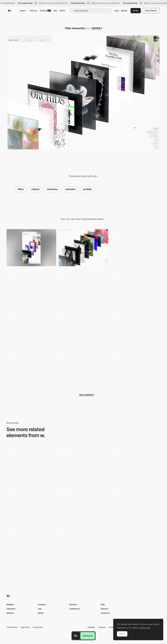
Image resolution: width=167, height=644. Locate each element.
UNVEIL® (97, 28)
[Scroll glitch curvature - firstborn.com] (31, 464)
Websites (10, 604)
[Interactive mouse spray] (136, 504)
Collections (11, 609)
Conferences (74, 609)
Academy (45, 11)
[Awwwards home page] (76, 636)
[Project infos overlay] (136, 367)
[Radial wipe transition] (136, 464)
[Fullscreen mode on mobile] (136, 327)
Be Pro (136, 11)
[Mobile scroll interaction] (83, 367)
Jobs (55, 11)
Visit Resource (88, 636)
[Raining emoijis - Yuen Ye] (83, 504)
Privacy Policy (38, 627)
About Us (104, 609)
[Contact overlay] (136, 248)
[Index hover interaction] (136, 287)
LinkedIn (112, 627)
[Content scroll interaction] (83, 287)
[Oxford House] (31, 504)
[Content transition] (83, 327)
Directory (34, 11)
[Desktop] (83, 248)
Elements (10, 613)
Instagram (102, 627)
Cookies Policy (12, 627)
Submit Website (151, 11)
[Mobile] (31, 248)
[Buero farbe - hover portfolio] (83, 464)
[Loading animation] (31, 367)
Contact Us (105, 613)
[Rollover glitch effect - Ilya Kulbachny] (31, 543)
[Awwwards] (10, 11)
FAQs (103, 604)
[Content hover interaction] (31, 287)
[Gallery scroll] (31, 327)
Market (62, 11)
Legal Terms (25, 627)
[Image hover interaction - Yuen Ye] (83, 543)
